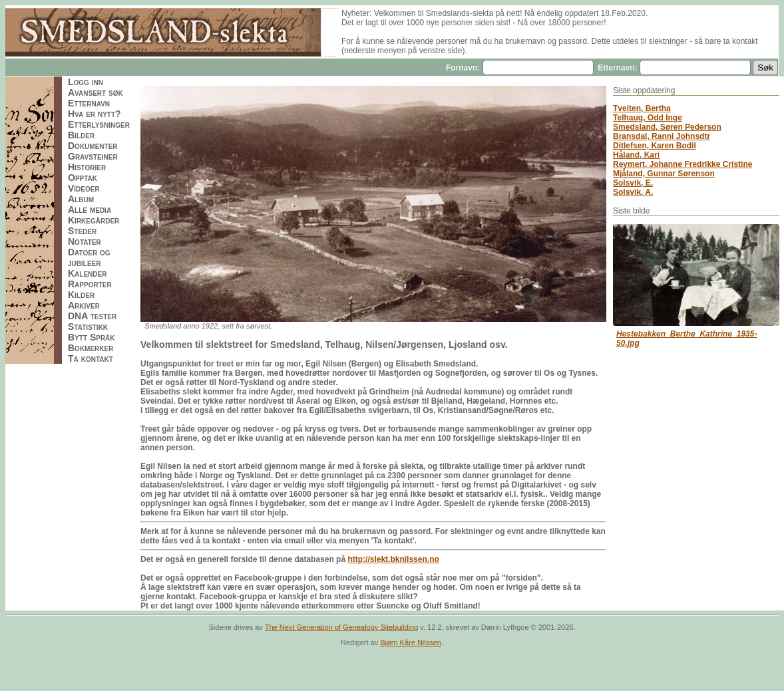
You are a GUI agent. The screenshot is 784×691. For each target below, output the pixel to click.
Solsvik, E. (633, 183)
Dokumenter (93, 146)
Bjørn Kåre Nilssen (411, 642)
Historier (87, 167)
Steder (82, 231)
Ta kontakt (91, 358)
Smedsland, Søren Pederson (667, 127)
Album (81, 199)
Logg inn (86, 82)
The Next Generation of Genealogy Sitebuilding (342, 627)
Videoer (84, 188)
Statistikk (88, 327)
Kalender (87, 273)
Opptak (83, 178)
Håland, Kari (636, 155)
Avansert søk (96, 92)
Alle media (90, 209)
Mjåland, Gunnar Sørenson (664, 174)
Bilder (81, 135)
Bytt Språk (92, 337)
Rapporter (90, 284)
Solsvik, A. (633, 192)
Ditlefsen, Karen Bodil (655, 146)
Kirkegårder (94, 220)
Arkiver (84, 305)
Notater (85, 241)
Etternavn (89, 103)
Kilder (81, 295)
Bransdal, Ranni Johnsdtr (662, 136)
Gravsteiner (93, 156)
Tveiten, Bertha (642, 108)
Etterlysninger (99, 124)
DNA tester (92, 316)
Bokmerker (91, 348)
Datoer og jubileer (89, 257)
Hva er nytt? (95, 114)
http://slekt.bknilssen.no (393, 559)
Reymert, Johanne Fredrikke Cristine (683, 164)
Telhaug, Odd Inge (648, 118)
